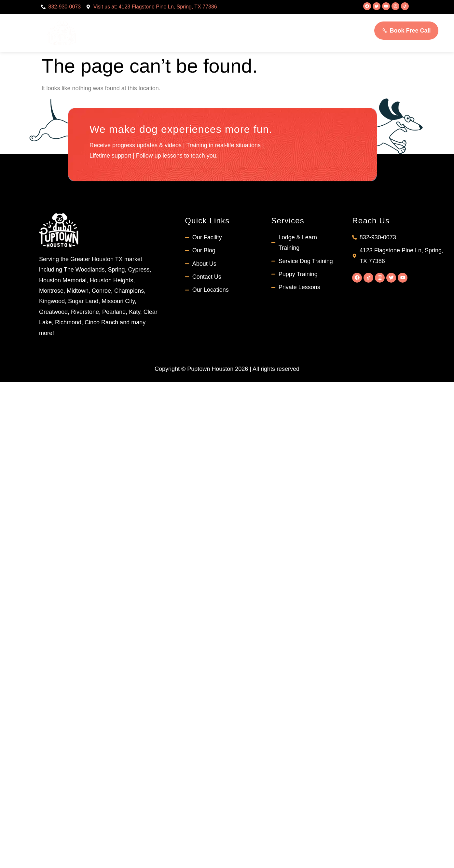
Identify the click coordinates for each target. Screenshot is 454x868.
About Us (170, 23)
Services (217, 23)
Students (260, 23)
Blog (320, 23)
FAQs (293, 23)
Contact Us (225, 42)
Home (131, 23)
